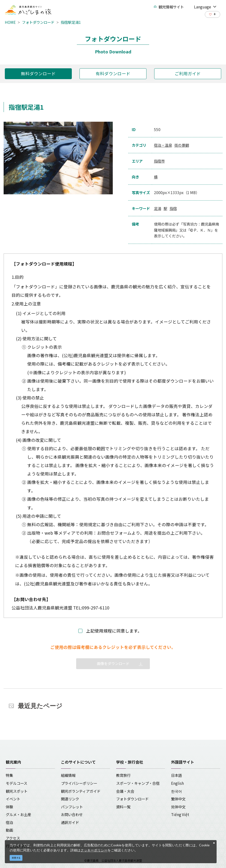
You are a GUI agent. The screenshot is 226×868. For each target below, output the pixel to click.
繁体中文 (178, 799)
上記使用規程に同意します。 (114, 631)
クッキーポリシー (94, 850)
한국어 (176, 791)
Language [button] (205, 7)
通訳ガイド (70, 822)
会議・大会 (125, 791)
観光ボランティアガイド (81, 791)
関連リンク (70, 799)
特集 (9, 775)
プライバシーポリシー (79, 783)
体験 (9, 807)
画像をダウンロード (113, 663)
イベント (13, 799)
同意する (16, 858)
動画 (9, 830)
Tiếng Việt (180, 814)
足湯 (158, 208)
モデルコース (17, 783)
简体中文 (178, 807)
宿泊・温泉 (163, 145)
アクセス (13, 838)
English (177, 783)
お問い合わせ (72, 814)
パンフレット (72, 807)
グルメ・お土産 (18, 814)
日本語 (176, 775)
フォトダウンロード (38, 22)
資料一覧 (123, 807)
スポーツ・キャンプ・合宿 (138, 783)
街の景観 (182, 145)
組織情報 (68, 775)
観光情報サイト (169, 7)
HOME (10, 22)
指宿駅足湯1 (71, 22)
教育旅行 (123, 775)
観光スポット (17, 791)
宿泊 (9, 822)
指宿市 (159, 161)
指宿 (173, 208)
